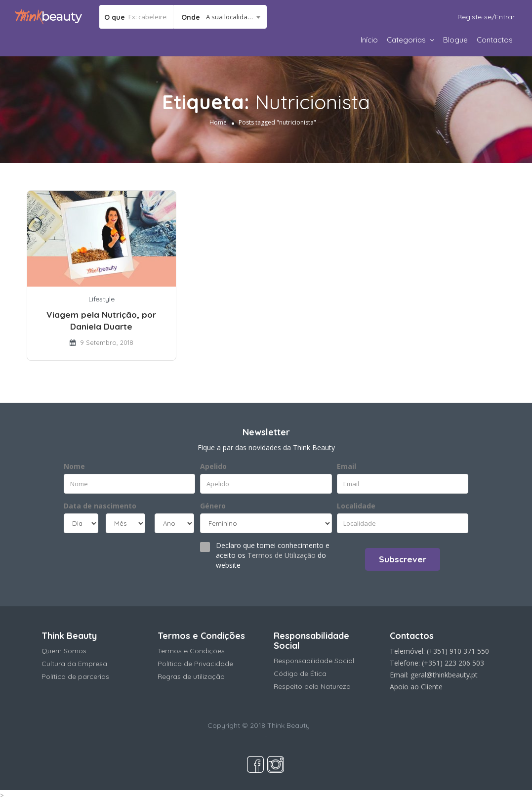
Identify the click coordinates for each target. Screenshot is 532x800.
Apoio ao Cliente (416, 687)
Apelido (213, 466)
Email (347, 466)
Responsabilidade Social (314, 661)
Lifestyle (102, 299)
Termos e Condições (191, 651)
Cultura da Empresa (74, 664)
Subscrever (403, 559)
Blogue (455, 40)
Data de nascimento (100, 506)
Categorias (406, 40)
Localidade (356, 506)
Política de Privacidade (195, 664)
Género (213, 506)
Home (218, 122)
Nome (74, 466)
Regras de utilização (191, 676)
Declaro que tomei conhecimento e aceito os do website (273, 555)
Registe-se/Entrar (486, 17)
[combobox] (220, 17)
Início (369, 40)
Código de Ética (300, 674)
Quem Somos (64, 651)
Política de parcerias (75, 676)
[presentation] (124, 558)
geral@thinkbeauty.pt (444, 675)
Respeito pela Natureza (312, 686)
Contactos (495, 40)
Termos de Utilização (282, 555)
